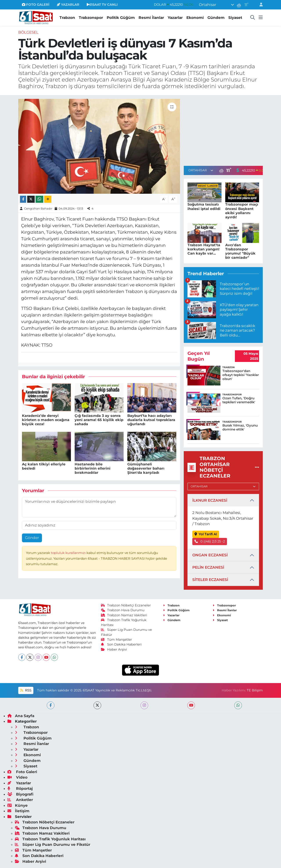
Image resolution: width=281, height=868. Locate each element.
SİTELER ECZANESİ (210, 580)
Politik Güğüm (121, 18)
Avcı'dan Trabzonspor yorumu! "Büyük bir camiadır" (240, 251)
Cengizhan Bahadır (38, 208)
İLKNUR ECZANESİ (210, 500)
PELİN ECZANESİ (208, 567)
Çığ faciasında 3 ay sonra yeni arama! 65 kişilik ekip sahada (99, 420)
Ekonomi (195, 18)
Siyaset (235, 18)
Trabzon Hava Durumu (123, 610)
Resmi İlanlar (151, 18)
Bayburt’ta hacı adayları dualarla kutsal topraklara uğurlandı (151, 420)
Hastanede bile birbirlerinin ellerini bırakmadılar (93, 468)
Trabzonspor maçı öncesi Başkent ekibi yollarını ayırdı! (242, 211)
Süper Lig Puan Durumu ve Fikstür (53, 844)
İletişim (18, 811)
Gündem (216, 18)
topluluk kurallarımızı (69, 553)
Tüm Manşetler (117, 640)
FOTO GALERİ (36, 5)
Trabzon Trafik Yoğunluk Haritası (50, 839)
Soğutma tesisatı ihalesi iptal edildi (204, 206)
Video (17, 777)
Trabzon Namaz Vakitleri (124, 615)
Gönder (32, 538)
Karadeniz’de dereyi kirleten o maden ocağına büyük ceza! (46, 420)
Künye (18, 805)
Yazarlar (175, 18)
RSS (26, 690)
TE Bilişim (255, 690)
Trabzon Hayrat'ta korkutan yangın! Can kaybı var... (204, 249)
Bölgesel (28, 32)
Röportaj (20, 788)
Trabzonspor (91, 18)
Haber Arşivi (114, 649)
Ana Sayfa (21, 716)
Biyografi (20, 794)
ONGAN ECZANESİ (210, 555)
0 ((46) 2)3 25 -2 (210, 541)
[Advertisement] (223, 130)
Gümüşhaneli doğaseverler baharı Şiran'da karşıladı (146, 468)
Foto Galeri (22, 772)
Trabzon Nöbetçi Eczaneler (126, 605)
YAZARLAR (68, 5)
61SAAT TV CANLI (102, 5)
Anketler (20, 800)
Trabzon (67, 18)
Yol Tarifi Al (206, 534)
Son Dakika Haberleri (121, 644)
